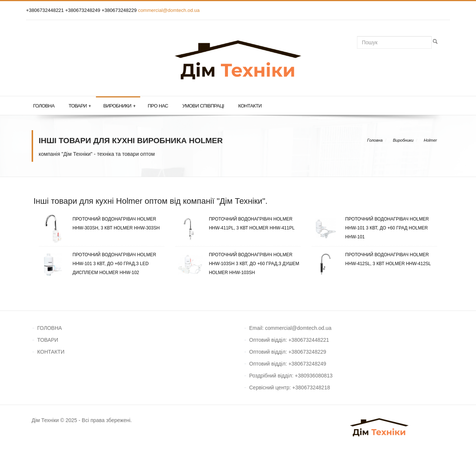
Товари (80, 106)
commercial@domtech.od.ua (169, 10)
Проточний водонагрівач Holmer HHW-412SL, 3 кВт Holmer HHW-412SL (371, 259)
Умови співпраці (203, 106)
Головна (44, 106)
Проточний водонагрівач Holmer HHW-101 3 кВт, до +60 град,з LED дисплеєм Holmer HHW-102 (98, 264)
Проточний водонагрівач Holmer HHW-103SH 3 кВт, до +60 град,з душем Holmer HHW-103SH (237, 264)
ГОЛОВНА (49, 328)
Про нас (158, 106)
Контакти (250, 106)
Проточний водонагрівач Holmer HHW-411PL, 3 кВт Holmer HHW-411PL (235, 223)
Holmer (430, 140)
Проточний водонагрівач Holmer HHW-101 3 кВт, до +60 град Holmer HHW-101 (370, 228)
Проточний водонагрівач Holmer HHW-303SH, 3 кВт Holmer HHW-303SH (99, 223)
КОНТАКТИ (51, 352)
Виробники (120, 106)
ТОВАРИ (48, 340)
